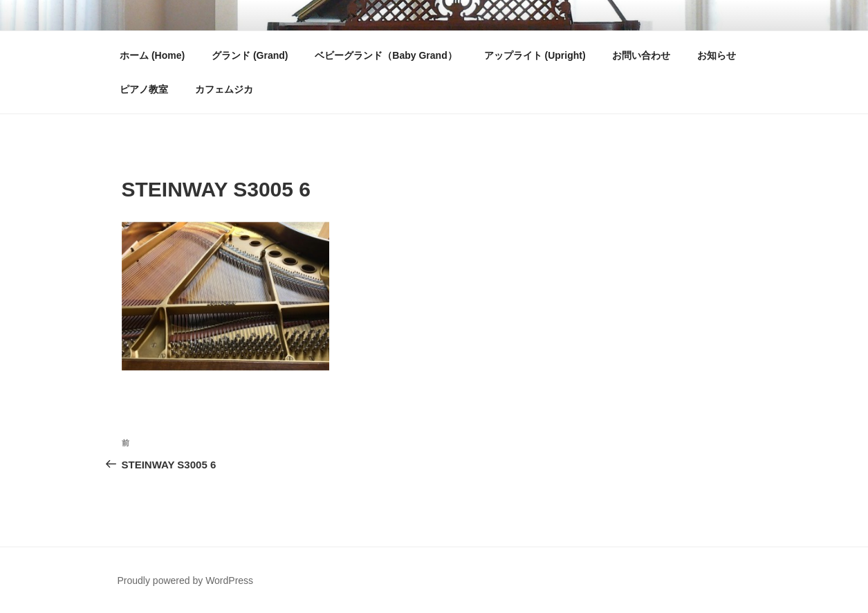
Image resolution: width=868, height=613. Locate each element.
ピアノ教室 (144, 89)
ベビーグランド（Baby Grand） (386, 55)
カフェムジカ (224, 89)
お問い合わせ (641, 55)
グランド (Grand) (250, 55)
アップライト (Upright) (535, 55)
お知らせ (717, 55)
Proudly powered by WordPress (186, 580)
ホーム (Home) (152, 55)
